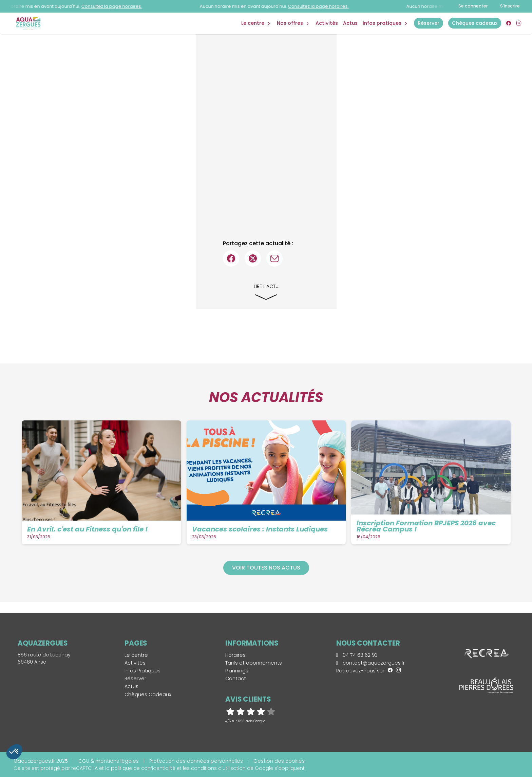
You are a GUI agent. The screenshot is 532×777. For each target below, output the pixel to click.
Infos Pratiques (382, 23)
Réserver (135, 679)
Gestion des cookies (279, 761)
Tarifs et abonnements (254, 663)
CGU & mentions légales (109, 761)
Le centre (136, 655)
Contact (236, 679)
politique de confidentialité (143, 768)
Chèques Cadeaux (148, 694)
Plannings (237, 671)
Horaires (235, 655)
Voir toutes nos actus (266, 568)
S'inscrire (510, 6)
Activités (327, 23)
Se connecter (473, 6)
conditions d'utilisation (218, 768)
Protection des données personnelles (196, 761)
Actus (350, 23)
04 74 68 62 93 (357, 655)
